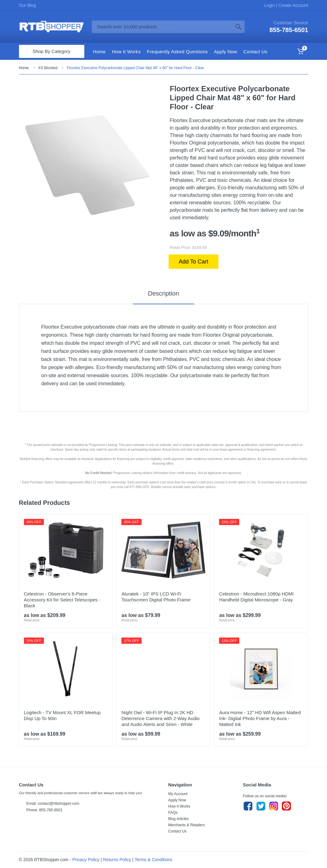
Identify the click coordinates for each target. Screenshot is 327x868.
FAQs (173, 813)
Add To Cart (194, 262)
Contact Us (178, 831)
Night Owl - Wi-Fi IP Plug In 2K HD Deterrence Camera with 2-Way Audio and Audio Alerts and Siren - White (160, 718)
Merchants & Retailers (187, 825)
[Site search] (162, 27)
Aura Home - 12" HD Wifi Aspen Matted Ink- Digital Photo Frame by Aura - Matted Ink (260, 718)
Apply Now (177, 800)
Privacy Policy (86, 860)
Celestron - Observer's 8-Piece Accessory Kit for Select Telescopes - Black (62, 600)
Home (24, 68)
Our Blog (28, 5)
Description (163, 293)
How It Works (179, 806)
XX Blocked (48, 68)
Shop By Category (52, 51)
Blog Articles (179, 819)
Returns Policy (117, 860)
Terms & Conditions (153, 860)
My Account (178, 794)
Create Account (293, 5)
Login (270, 5)
